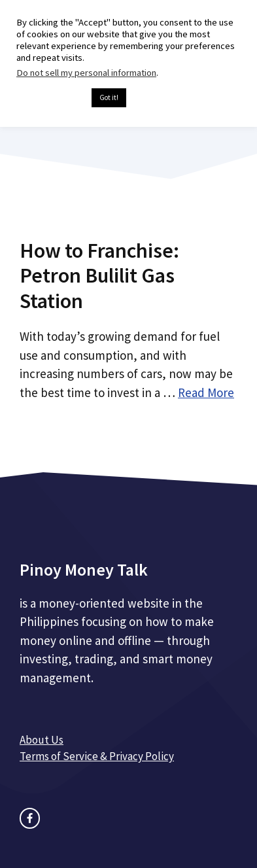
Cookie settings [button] (51, 98)
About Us (42, 740)
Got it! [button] (109, 97)
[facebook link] (30, 818)
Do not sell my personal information (86, 73)
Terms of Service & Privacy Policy (97, 756)
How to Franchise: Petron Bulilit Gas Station (99, 276)
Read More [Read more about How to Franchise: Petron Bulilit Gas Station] (206, 392)
